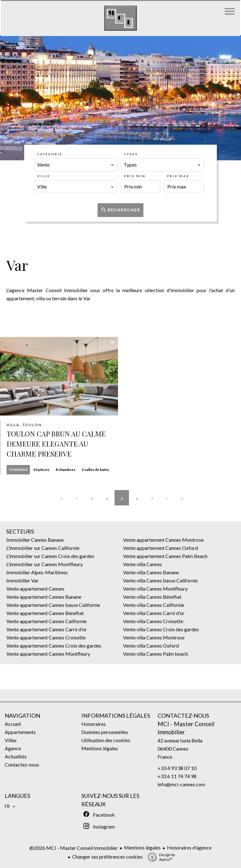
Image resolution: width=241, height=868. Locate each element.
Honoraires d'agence (189, 847)
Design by (160, 857)
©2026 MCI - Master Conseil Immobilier (74, 848)
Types (131, 154)
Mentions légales (142, 847)
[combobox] (76, 165)
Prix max (178, 176)
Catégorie (50, 154)
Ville (44, 176)
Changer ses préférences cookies (107, 857)
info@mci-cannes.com (181, 784)
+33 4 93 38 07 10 (177, 768)
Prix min (135, 176)
